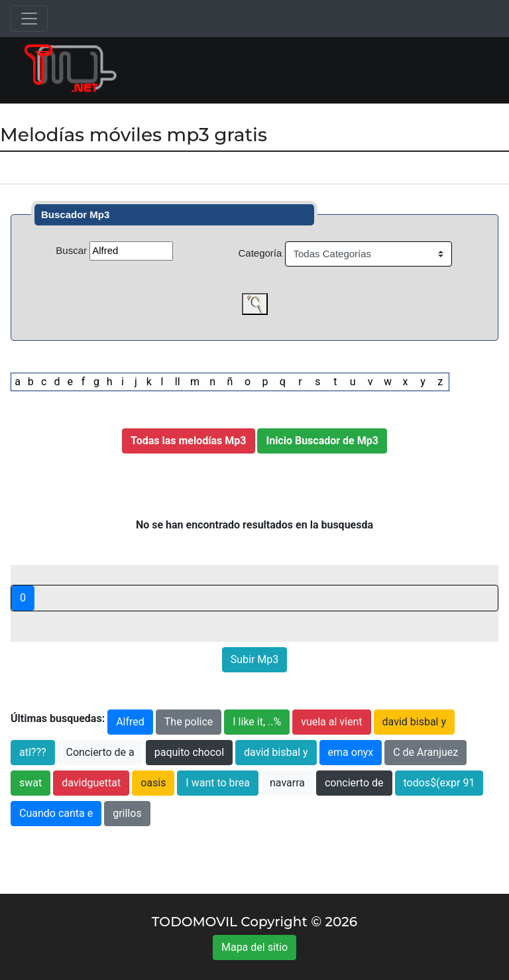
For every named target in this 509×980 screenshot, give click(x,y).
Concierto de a (100, 752)
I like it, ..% (257, 722)
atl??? (33, 752)
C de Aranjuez (425, 752)
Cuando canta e (56, 813)
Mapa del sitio (254, 947)
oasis (153, 783)
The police (189, 722)
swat (30, 783)
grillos (127, 813)
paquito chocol (189, 752)
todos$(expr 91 (439, 783)
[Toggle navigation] (29, 19)
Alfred (130, 722)
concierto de (354, 783)
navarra (287, 783)
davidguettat (91, 783)
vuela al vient (331, 722)
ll (178, 382)
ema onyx (351, 752)
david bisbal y (415, 722)
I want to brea (218, 783)
